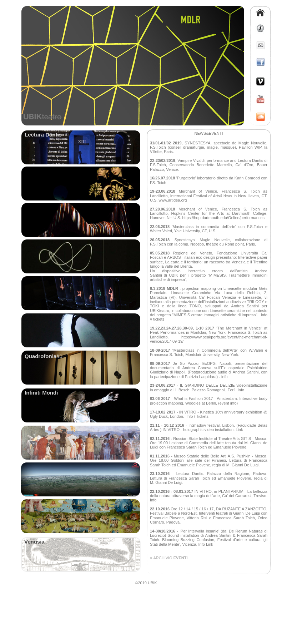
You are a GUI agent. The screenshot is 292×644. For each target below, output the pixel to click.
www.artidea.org (173, 200)
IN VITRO (188, 412)
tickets (159, 319)
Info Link (205, 544)
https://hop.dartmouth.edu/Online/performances (223, 218)
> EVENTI (169, 558)
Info (264, 315)
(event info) (228, 403)
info (225, 377)
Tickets (202, 416)
